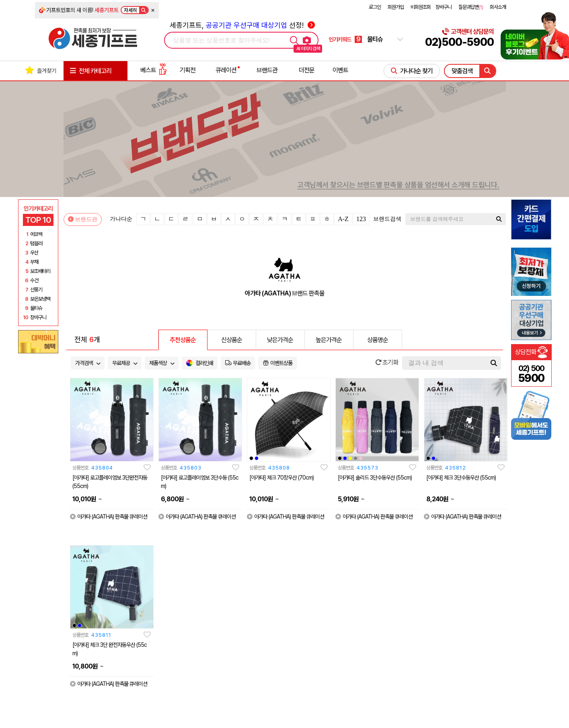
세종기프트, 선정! (242, 25)
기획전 (188, 70)
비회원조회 (421, 7)
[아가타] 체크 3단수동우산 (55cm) (461, 478)
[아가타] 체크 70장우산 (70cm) (281, 478)
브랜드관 (267, 70)
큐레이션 (226, 70)
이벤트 (340, 70)
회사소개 (498, 7)
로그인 (375, 7)
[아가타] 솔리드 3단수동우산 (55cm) (375, 478)
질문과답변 (471, 7)
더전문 (307, 70)
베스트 (154, 70)
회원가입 (396, 7)
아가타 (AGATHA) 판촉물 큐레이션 (109, 517)
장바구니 (444, 7)
